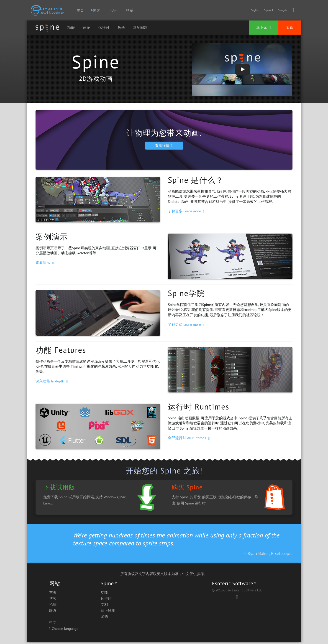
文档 (104, 606)
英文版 (162, 575)
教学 (121, 28)
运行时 (104, 28)
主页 (80, 10)
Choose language (64, 630)
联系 (130, 10)
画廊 (87, 28)
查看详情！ (164, 147)
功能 (71, 28)
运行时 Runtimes (199, 408)
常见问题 (140, 28)
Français (282, 10)
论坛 (113, 10)
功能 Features (61, 351)
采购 (290, 28)
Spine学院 (186, 295)
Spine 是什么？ (196, 181)
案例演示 (52, 238)
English (255, 10)
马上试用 (264, 28)
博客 (53, 600)
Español (268, 10)
